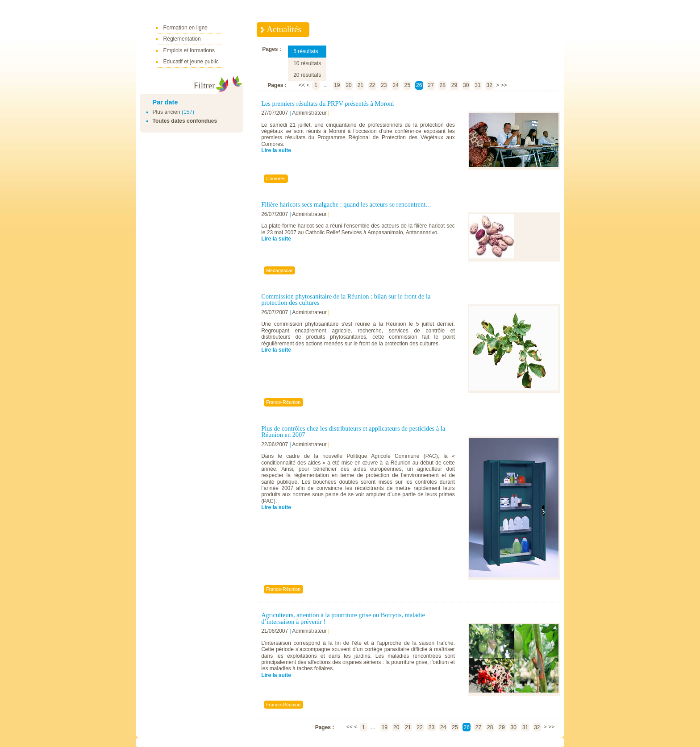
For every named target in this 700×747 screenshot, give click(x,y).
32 (490, 85)
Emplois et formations (189, 50)
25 (407, 85)
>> (504, 85)
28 (443, 85)
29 (454, 85)
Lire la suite (276, 150)
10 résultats (307, 63)
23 (384, 85)
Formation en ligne (185, 28)
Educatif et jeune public (191, 62)
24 (395, 85)
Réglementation (182, 39)
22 (372, 85)
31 (477, 85)
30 (466, 85)
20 (348, 85)
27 (431, 85)
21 (360, 85)
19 (337, 85)
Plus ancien (167, 112)
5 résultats (306, 51)
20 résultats (307, 75)
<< (302, 85)
